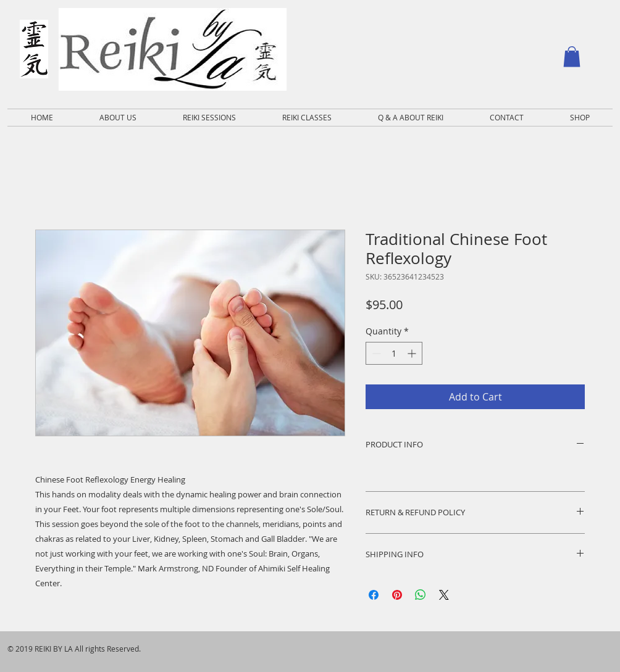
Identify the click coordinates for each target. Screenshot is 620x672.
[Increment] (413, 353)
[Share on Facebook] (374, 595)
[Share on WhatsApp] (421, 595)
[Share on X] (444, 595)
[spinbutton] (394, 353)
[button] (572, 56)
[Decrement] (375, 353)
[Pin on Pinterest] (397, 595)
